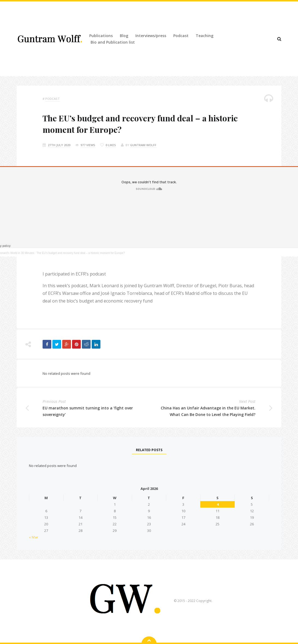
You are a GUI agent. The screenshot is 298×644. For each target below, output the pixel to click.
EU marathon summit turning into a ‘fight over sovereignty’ (88, 411)
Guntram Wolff (143, 145)
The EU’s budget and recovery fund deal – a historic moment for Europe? (81, 253)
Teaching (205, 36)
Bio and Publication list (113, 42)
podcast (53, 99)
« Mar (34, 537)
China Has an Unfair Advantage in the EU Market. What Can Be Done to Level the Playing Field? (208, 411)
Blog (124, 36)
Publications (101, 36)
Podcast (181, 36)
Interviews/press (151, 36)
